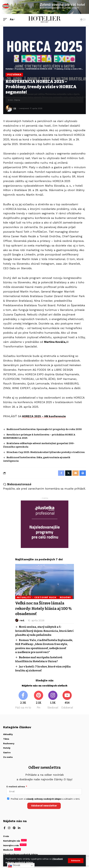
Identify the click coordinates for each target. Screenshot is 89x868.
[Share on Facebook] (61, 473)
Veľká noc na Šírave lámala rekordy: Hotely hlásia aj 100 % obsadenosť (43, 609)
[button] (76, 861)
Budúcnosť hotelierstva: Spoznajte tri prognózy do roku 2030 (44, 429)
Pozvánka (14, 75)
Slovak (14, 865)
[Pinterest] (39, 700)
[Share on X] (68, 473)
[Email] (76, 473)
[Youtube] (67, 700)
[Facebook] (23, 700)
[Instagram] (53, 700)
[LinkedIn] (19, 828)
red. (22, 620)
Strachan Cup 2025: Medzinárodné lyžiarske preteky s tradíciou (46, 452)
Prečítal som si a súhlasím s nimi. (45, 799)
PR (15, 108)
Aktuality (24, 597)
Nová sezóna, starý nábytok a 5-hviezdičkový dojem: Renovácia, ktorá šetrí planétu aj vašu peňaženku (44, 631)
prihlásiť (80, 489)
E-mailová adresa (16, 787)
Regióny (65, 597)
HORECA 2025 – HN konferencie (44, 416)
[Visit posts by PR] (9, 108)
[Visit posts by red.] (17, 620)
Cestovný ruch (45, 597)
